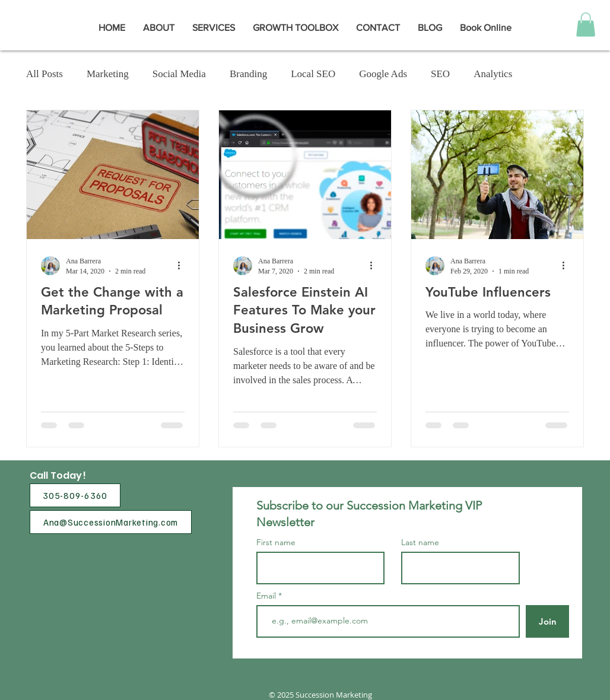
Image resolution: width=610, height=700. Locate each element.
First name (276, 542)
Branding (248, 74)
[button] (586, 25)
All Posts (45, 74)
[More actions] (183, 266)
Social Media (179, 74)
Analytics (493, 74)
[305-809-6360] (75, 495)
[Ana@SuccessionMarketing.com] (111, 522)
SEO (440, 74)
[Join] (547, 621)
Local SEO (313, 74)
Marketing (108, 74)
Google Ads (383, 74)
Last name (420, 542)
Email (267, 596)
